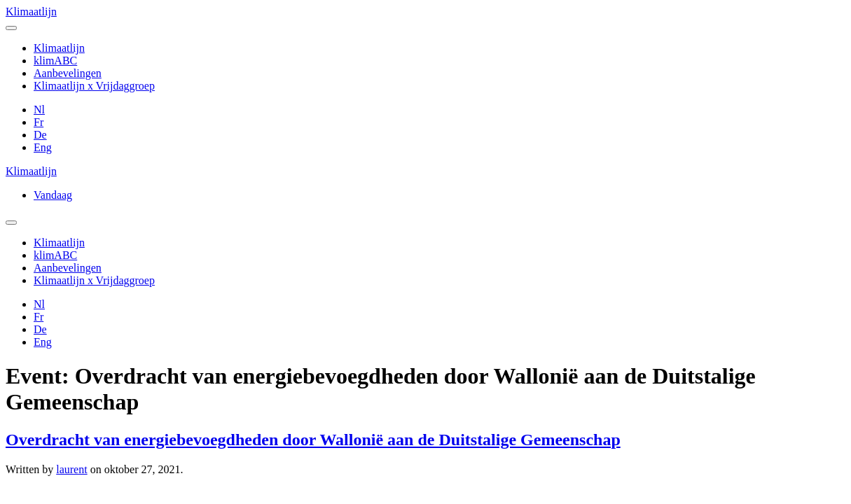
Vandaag (53, 195)
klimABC (55, 61)
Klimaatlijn (31, 12)
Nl (39, 110)
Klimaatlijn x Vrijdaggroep (94, 86)
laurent (71, 469)
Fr (39, 122)
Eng (43, 147)
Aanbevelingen (68, 73)
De (40, 135)
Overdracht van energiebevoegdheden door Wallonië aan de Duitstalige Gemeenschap (313, 440)
